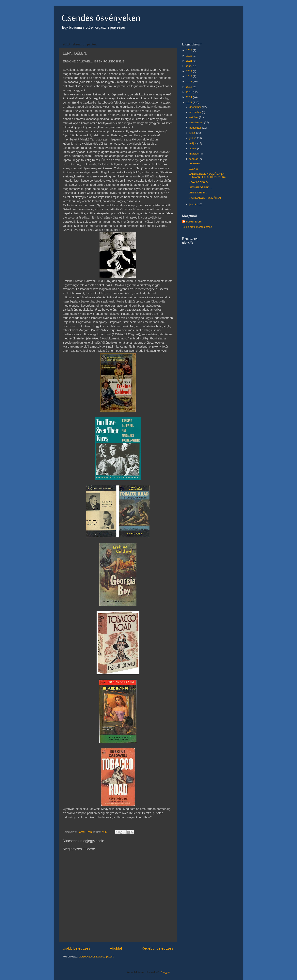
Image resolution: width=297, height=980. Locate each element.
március (194, 154)
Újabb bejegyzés (76, 948)
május (193, 143)
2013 (190, 102)
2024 (190, 50)
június (193, 138)
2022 (190, 56)
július (193, 133)
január (193, 204)
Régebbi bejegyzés (157, 948)
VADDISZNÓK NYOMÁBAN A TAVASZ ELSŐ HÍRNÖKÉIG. (207, 175)
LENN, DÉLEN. (198, 193)
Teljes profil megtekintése (197, 227)
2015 (190, 92)
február (194, 159)
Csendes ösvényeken (101, 18)
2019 (190, 71)
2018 (190, 76)
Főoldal (116, 948)
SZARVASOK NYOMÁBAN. (205, 198)
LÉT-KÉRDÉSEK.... (200, 187)
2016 (190, 87)
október (194, 117)
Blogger (165, 972)
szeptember (197, 122)
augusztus (196, 128)
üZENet (193, 169)
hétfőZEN (194, 163)
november (196, 112)
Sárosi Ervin (194, 222)
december (196, 107)
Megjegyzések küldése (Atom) (96, 957)
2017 (190, 82)
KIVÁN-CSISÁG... (199, 182)
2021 (190, 61)
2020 (190, 66)
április (193, 148)
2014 (190, 97)
